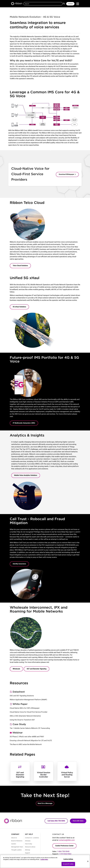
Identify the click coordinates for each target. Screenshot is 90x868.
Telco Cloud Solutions (20, 266)
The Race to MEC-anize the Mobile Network (26, 744)
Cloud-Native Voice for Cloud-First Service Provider (29, 712)
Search (64, 4)
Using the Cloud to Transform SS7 (22, 720)
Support (27, 853)
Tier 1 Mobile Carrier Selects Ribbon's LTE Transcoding (30, 728)
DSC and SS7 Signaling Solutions (22, 696)
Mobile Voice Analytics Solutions (26, 475)
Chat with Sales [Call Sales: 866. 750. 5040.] (78, 821)
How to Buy (29, 844)
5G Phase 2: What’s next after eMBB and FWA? (27, 737)
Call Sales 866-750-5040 (56, 821)
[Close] (88, 861)
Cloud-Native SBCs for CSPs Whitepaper (25, 708)
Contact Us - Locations (32, 838)
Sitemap (28, 850)
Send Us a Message (45, 803)
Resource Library (30, 847)
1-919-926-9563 (65, 854)
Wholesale (16, 669)
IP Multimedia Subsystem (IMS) (24, 423)
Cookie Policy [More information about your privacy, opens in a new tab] (44, 859)
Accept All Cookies (68, 864)
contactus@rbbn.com (67, 840)
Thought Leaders (16, 850)
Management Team (17, 847)
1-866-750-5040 (63, 851)
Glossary (28, 841)
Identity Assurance (19, 564)
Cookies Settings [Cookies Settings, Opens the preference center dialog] (68, 859)
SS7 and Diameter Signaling (37, 669)
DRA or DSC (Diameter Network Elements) (25, 716)
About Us (14, 838)
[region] (45, 861)
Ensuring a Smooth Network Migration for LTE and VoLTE (31, 740)
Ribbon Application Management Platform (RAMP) (28, 700)
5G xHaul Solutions (19, 307)
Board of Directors (17, 841)
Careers (14, 844)
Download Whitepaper (67, 174)
